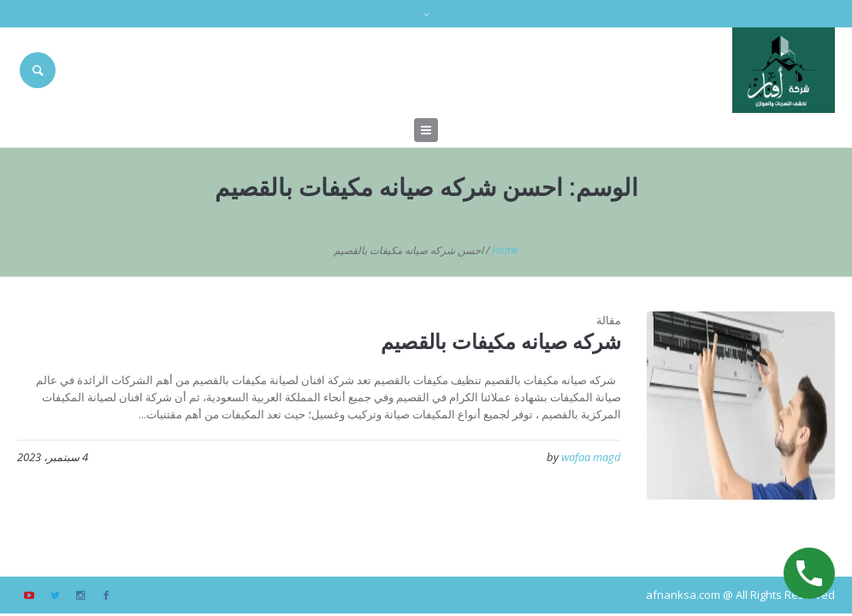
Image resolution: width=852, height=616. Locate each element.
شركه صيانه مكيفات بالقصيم (501, 341)
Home (505, 250)
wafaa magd (591, 457)
